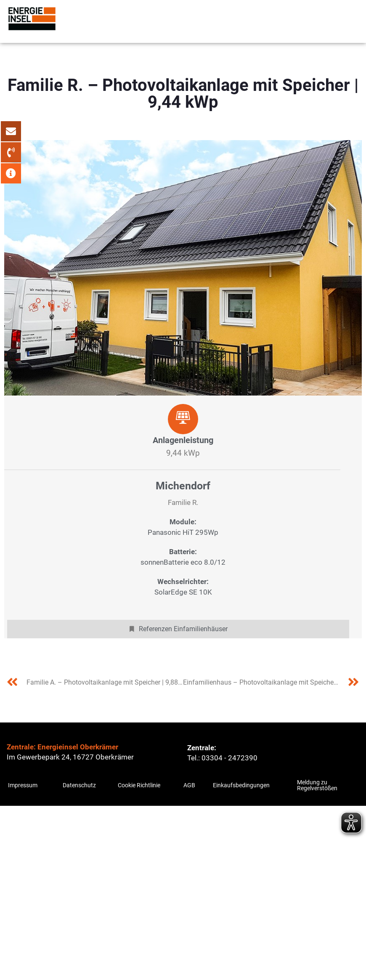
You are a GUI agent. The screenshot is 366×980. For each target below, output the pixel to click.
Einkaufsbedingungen (241, 785)
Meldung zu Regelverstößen (317, 785)
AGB (189, 785)
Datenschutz (79, 785)
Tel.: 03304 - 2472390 (222, 758)
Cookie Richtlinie (139, 785)
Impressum (23, 785)
